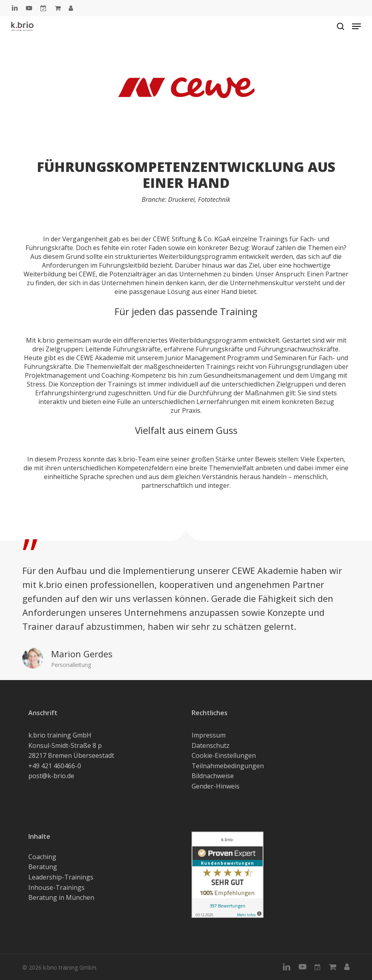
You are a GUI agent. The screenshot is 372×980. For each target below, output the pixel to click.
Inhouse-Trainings (56, 887)
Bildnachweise (213, 776)
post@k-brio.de (51, 776)
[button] (356, 26)
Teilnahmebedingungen (228, 766)
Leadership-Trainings (61, 877)
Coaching (42, 857)
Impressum (209, 735)
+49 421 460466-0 (55, 766)
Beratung (43, 867)
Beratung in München (61, 897)
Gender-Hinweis (216, 786)
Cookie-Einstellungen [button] (224, 755)
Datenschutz (211, 745)
